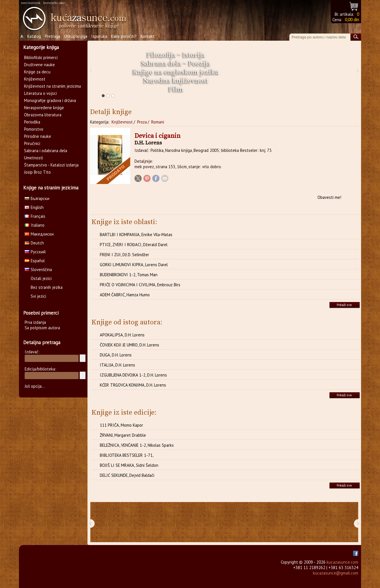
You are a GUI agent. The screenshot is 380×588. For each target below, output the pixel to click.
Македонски (39, 234)
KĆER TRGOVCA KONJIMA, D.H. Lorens (133, 385)
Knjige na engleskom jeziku (176, 72)
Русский (35, 252)
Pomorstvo (34, 129)
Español (35, 261)
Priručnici (32, 143)
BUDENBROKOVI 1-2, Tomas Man (129, 275)
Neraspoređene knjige (44, 108)
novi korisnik (31, 3)
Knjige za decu (37, 72)
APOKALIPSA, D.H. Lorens (122, 335)
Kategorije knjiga (41, 47)
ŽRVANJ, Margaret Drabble (123, 435)
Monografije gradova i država (50, 100)
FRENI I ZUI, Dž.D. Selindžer (124, 255)
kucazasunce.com (342, 562)
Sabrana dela (161, 64)
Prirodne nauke (38, 136)
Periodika (32, 122)
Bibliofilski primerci (41, 57)
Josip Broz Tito (37, 172)
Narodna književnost (176, 81)
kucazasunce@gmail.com (336, 573)
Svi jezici (38, 296)
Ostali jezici (41, 278)
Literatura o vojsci (40, 93)
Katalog (34, 36)
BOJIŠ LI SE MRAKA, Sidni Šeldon (129, 465)
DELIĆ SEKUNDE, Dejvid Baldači (127, 475)
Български (37, 198)
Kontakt (148, 36)
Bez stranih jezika (47, 287)
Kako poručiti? (124, 36)
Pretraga (53, 36)
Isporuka (99, 36)
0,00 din (352, 20)
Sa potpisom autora (42, 328)
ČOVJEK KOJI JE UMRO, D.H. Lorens (129, 345)
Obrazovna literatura (43, 115)
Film (176, 89)
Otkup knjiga (76, 36)
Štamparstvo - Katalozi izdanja (51, 165)
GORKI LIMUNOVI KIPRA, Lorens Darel (134, 265)
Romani (158, 122)
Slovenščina (38, 269)
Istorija (194, 55)
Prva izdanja (35, 322)
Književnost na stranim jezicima (52, 86)
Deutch (34, 243)
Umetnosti (34, 158)
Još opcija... (35, 386)
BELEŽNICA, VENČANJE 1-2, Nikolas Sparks (137, 445)
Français (35, 216)
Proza (142, 122)
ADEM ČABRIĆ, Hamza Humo (125, 295)
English (34, 207)
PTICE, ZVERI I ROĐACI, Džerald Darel (134, 245)
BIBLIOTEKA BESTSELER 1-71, (127, 455)
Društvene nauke (39, 65)
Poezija (199, 64)
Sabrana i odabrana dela (46, 151)
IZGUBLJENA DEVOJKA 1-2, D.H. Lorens (133, 375)
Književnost (122, 122)
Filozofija (161, 55)
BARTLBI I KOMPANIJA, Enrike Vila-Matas (136, 235)
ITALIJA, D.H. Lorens (117, 365)
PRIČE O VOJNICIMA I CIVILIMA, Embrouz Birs (140, 285)
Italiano (35, 225)
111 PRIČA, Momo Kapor (121, 425)
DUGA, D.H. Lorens (116, 355)
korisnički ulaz (54, 3)
